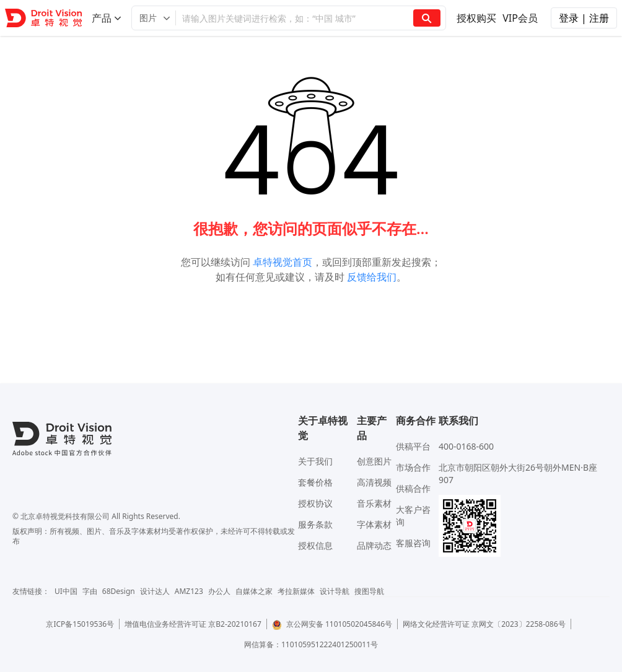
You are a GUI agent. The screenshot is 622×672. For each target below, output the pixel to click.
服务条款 (315, 524)
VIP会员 (520, 18)
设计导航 (335, 591)
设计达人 (155, 591)
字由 (90, 591)
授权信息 (315, 545)
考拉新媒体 (296, 591)
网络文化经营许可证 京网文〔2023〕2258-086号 (484, 624)
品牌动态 (374, 545)
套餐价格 (315, 482)
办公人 (219, 591)
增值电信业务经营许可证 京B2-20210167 (193, 624)
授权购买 (476, 18)
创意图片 (374, 461)
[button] (154, 18)
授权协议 (315, 503)
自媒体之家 (254, 591)
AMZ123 (189, 591)
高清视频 (374, 482)
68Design (119, 591)
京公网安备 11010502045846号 (332, 624)
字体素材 (374, 524)
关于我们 (315, 461)
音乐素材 (374, 503)
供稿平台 (413, 446)
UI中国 (66, 591)
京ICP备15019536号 (80, 624)
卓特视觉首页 (283, 262)
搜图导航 (369, 591)
